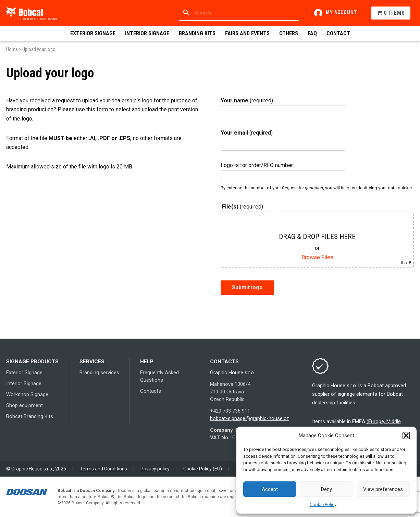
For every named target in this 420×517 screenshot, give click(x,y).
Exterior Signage (93, 33)
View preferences (383, 489)
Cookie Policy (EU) (203, 469)
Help (147, 362)
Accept (270, 489)
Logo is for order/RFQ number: (257, 165)
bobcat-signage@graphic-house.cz (250, 418)
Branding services (99, 373)
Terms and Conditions (103, 469)
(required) (247, 100)
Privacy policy (155, 469)
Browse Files (317, 257)
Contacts (151, 391)
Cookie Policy (323, 505)
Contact (338, 33)
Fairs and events (247, 33)
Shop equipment (24, 405)
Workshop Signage (27, 394)
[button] (406, 436)
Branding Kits (197, 33)
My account (341, 12)
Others (289, 33)
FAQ (312, 33)
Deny (326, 489)
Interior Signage (147, 33)
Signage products (32, 362)
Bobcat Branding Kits (30, 416)
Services (92, 362)
